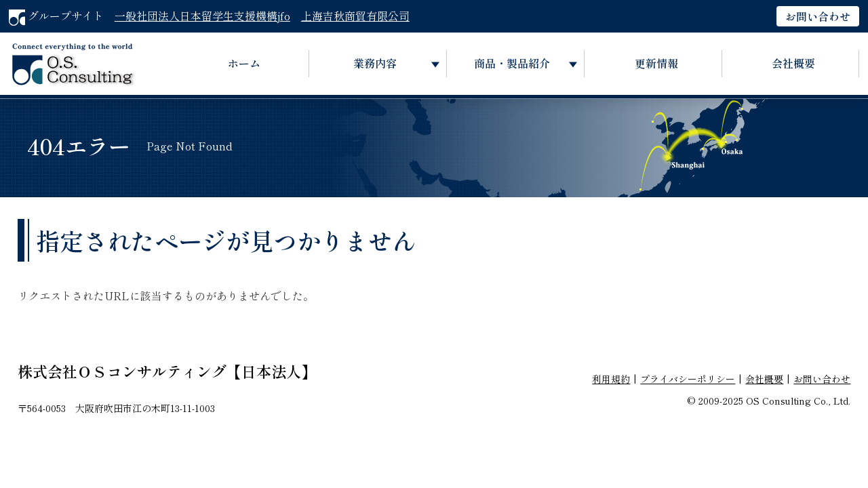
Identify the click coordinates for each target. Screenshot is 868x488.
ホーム (244, 63)
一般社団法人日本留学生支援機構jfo (202, 16)
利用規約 (611, 379)
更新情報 (656, 63)
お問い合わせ (818, 16)
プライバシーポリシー (688, 379)
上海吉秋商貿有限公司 (355, 16)
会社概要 (793, 63)
